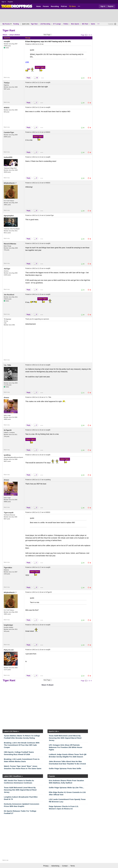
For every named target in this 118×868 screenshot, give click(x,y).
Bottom (18, 35)
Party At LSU (9, 650)
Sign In (4, 2)
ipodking (7, 455)
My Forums (7, 24)
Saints (93, 24)
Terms (72, 866)
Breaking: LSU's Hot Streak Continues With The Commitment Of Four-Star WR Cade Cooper (22, 745)
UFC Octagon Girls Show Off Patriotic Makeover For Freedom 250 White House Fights (66, 747)
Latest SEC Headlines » (13, 776)
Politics (66, 24)
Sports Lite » (54, 731)
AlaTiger (7, 269)
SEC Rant (85, 24)
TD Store (72, 6)
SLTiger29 (8, 430)
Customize (111, 24)
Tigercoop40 (9, 513)
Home (39, 6)
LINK (27, 62)
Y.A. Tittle (7, 365)
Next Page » (47, 35)
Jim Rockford (9, 295)
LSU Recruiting (45, 24)
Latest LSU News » (11, 731)
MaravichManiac (10, 244)
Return (5, 35)
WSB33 (7, 108)
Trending (16, 24)
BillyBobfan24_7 (10, 183)
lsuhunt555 (8, 157)
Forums (46, 6)
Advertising (55, 866)
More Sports (75, 24)
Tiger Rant (34, 24)
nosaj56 (7, 41)
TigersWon (8, 568)
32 (36, 78)
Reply (29, 78)
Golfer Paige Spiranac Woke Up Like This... (66, 788)
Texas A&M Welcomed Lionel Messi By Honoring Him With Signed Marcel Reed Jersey (65, 738)
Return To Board (47, 685)
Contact (65, 866)
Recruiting (55, 6)
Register (10, 2)
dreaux (6, 397)
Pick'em (64, 6)
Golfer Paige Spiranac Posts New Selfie (65, 768)
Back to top (7, 77)
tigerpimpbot (9, 216)
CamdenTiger (9, 132)
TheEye (7, 83)
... (79, 6)
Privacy (46, 866)
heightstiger (8, 625)
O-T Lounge (57, 24)
